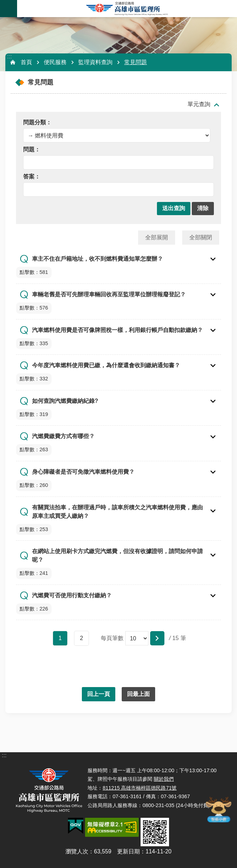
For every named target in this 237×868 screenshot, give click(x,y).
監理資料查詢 (95, 62)
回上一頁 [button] (99, 694)
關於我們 (164, 779)
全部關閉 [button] (201, 237)
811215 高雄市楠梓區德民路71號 (139, 788)
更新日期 (128, 851)
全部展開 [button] (157, 237)
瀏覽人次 (77, 851)
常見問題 (136, 62)
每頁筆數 (112, 638)
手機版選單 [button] (9, 9)
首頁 (26, 62)
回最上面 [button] (138, 694)
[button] (174, 209)
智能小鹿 (218, 809)
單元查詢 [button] (199, 104)
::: (9, 56)
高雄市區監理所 (127, 9)
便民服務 (55, 62)
